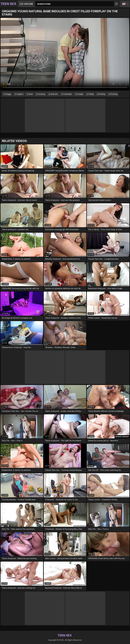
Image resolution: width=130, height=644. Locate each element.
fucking (114, 94)
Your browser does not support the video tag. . (65, 54)
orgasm (20, 94)
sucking (42, 94)
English (125, 4)
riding (91, 94)
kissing (102, 94)
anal (31, 94)
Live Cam (28, 4)
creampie (68, 94)
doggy (8, 94)
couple (80, 94)
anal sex (54, 94)
